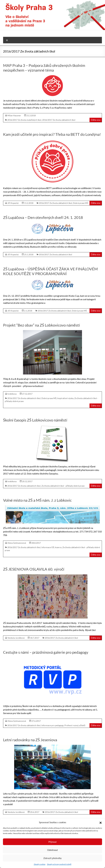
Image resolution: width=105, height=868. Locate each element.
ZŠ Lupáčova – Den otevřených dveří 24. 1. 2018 (43, 217)
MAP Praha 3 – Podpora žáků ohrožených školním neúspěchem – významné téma (44, 68)
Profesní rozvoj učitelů (75, 725)
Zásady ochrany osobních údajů (59, 864)
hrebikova (12, 394)
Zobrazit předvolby (52, 858)
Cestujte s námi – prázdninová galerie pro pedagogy (46, 652)
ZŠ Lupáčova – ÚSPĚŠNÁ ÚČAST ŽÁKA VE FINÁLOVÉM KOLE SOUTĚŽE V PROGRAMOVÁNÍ (50, 271)
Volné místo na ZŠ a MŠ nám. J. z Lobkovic (37, 500)
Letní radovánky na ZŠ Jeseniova (30, 740)
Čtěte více (96, 120)
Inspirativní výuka (65, 398)
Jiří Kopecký (13, 203)
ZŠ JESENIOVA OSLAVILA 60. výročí (34, 569)
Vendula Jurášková (16, 638)
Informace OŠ (48, 547)
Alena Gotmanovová (17, 543)
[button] (101, 822)
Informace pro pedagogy (52, 725)
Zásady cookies (40, 864)
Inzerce (58, 547)
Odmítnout (52, 850)
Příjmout (52, 842)
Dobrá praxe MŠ (80, 203)
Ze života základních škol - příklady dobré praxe (63, 486)
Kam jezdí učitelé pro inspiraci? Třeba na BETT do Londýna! (52, 134)
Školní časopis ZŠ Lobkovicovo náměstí (35, 420)
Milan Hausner (14, 115)
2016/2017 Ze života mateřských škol (24, 120)
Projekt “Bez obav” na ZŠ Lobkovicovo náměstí (41, 325)
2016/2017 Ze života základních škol (59, 120)
